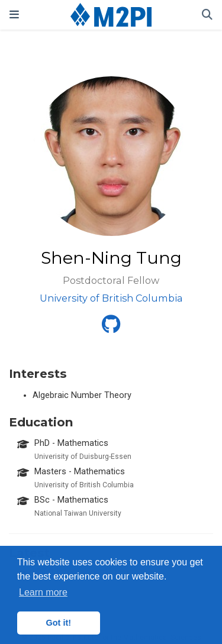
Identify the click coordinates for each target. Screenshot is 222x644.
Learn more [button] (43, 592)
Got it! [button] (59, 623)
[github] (111, 328)
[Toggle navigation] (14, 14)
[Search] (207, 15)
